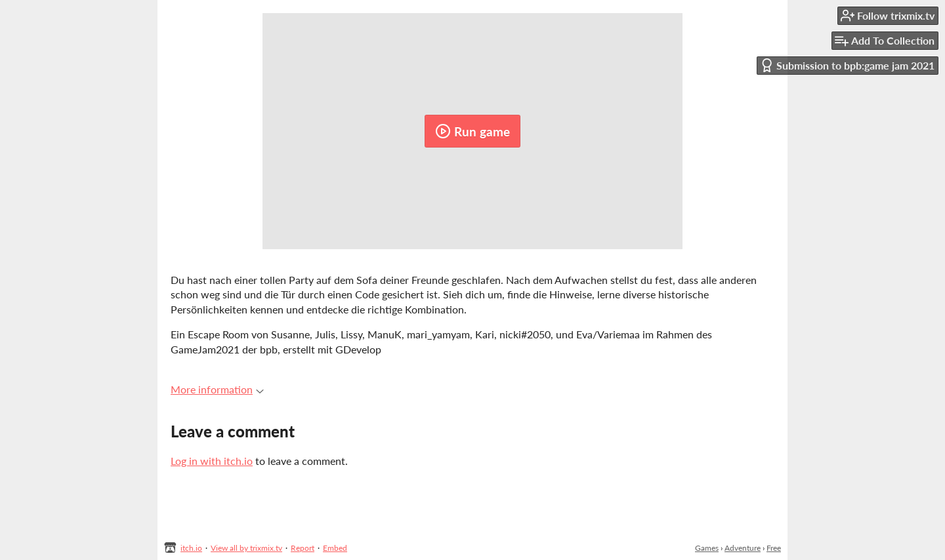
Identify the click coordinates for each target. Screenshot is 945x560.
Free (774, 548)
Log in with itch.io (212, 461)
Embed (335, 548)
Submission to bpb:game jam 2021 (847, 65)
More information (217, 389)
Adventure (743, 548)
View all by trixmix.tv (246, 548)
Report (303, 548)
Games (707, 548)
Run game (472, 131)
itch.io (191, 548)
